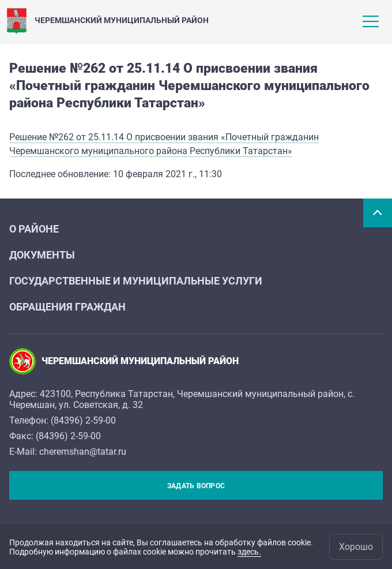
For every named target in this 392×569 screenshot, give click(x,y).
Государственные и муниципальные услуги (136, 281)
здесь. (249, 552)
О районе (34, 229)
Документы (42, 255)
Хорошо (356, 547)
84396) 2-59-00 (85, 420)
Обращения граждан (67, 307)
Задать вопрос (196, 486)
